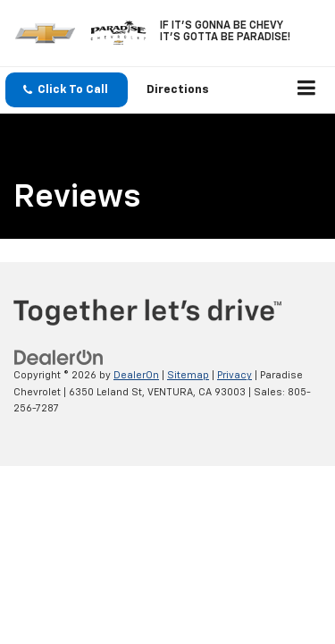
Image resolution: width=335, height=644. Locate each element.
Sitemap (188, 375)
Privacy (234, 375)
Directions (178, 90)
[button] (67, 90)
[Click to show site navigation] (307, 90)
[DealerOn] (59, 358)
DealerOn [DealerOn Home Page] (136, 375)
